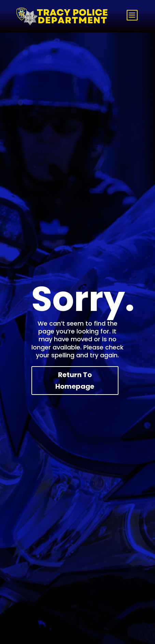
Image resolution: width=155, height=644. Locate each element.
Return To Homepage (75, 381)
